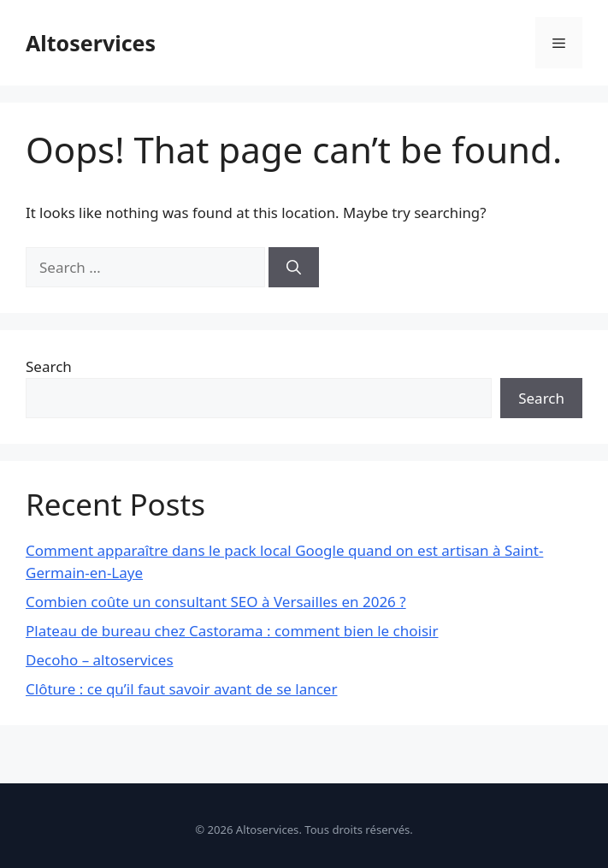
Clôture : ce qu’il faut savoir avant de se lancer (181, 689)
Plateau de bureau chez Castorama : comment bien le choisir (232, 631)
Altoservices (91, 43)
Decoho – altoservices (100, 660)
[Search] (294, 268)
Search (49, 366)
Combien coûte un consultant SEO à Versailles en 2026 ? (216, 602)
